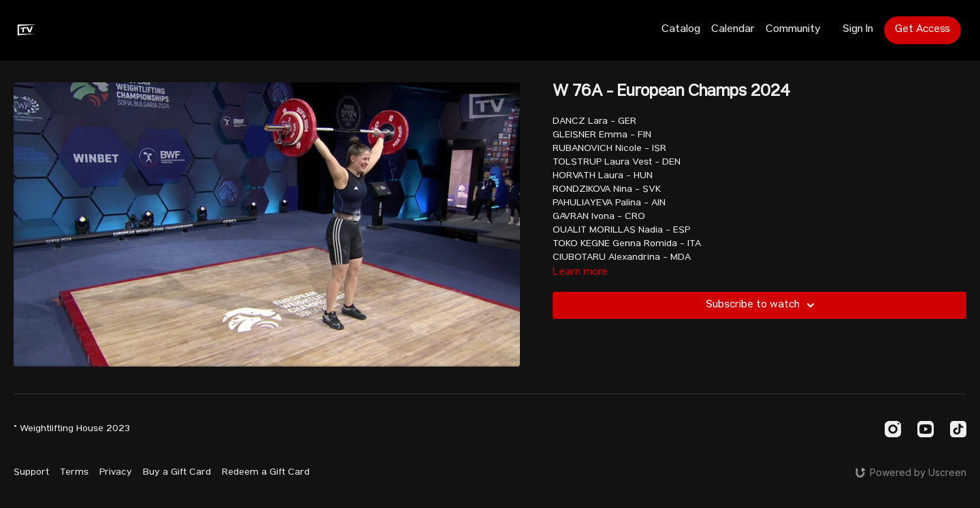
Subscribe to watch (762, 305)
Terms (74, 473)
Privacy (116, 473)
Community (793, 30)
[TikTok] (958, 429)
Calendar (733, 30)
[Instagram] (893, 429)
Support (31, 473)
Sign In (858, 30)
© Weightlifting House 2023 (72, 429)
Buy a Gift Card (177, 473)
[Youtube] (926, 429)
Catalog (681, 30)
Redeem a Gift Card (266, 473)
